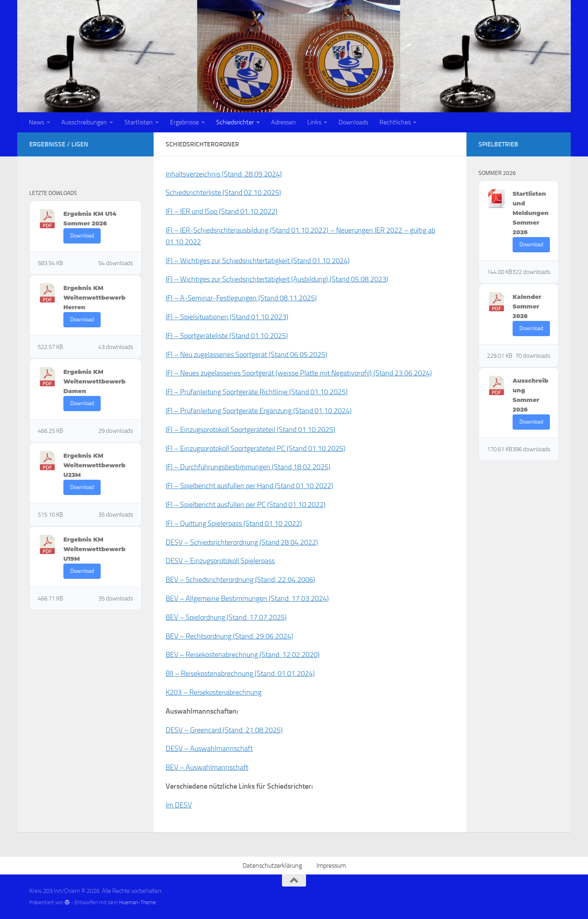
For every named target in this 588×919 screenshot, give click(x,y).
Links (314, 122)
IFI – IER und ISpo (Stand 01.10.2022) (222, 211)
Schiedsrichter (235, 122)
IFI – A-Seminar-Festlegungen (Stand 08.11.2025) (241, 298)
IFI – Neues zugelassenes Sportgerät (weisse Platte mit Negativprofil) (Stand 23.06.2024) (299, 373)
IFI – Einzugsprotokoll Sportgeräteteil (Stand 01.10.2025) (250, 430)
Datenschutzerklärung (272, 865)
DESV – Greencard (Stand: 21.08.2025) (224, 730)
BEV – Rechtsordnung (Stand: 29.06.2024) (229, 636)
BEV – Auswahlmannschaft (207, 767)
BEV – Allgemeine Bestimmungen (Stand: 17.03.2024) (247, 598)
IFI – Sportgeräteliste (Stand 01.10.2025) (227, 336)
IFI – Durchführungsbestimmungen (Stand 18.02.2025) (248, 467)
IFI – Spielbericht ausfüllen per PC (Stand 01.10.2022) (246, 505)
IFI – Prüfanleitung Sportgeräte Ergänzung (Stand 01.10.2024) (259, 411)
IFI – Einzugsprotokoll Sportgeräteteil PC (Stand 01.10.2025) (255, 448)
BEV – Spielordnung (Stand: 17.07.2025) (226, 617)
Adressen (284, 122)
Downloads (353, 122)
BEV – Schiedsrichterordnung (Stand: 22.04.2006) (240, 580)
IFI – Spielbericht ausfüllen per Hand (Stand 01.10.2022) (249, 486)
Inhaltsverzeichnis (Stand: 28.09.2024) (224, 174)
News (36, 122)
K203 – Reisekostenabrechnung (214, 692)
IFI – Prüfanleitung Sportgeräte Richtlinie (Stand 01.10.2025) (257, 392)
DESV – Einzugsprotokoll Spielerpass (220, 561)
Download (82, 236)
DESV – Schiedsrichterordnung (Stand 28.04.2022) (242, 542)
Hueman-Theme (138, 902)
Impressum (331, 865)
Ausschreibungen (84, 122)
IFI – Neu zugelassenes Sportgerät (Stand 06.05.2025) (246, 355)
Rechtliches (395, 122)
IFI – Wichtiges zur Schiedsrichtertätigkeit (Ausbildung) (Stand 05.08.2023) (277, 279)
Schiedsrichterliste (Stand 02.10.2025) (223, 193)
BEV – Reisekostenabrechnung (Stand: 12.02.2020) (243, 655)
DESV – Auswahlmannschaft (209, 749)
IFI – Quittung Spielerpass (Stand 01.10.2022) (234, 523)
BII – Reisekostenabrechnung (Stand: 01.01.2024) (240, 674)
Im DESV (179, 805)
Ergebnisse (185, 122)
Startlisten (139, 122)
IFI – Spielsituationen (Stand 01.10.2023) (227, 317)
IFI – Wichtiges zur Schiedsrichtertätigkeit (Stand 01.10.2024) (258, 261)
